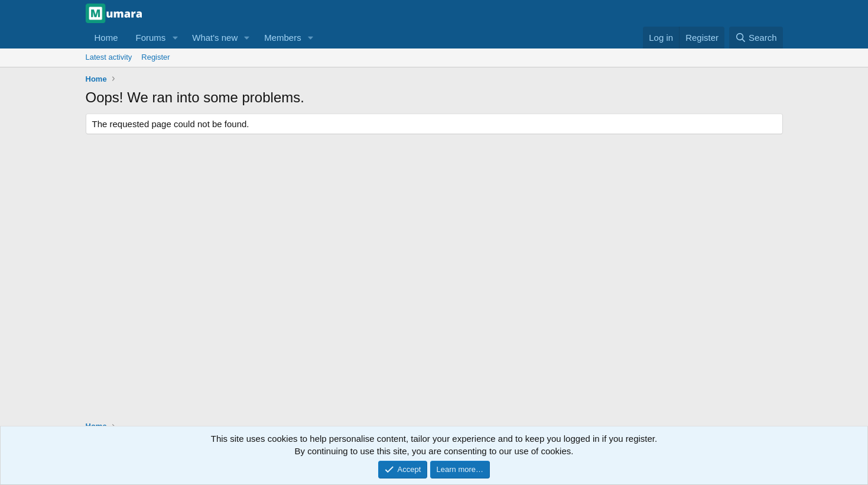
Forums (151, 38)
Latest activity (109, 57)
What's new (215, 38)
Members (283, 38)
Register (155, 57)
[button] (175, 38)
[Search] (756, 38)
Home (106, 38)
